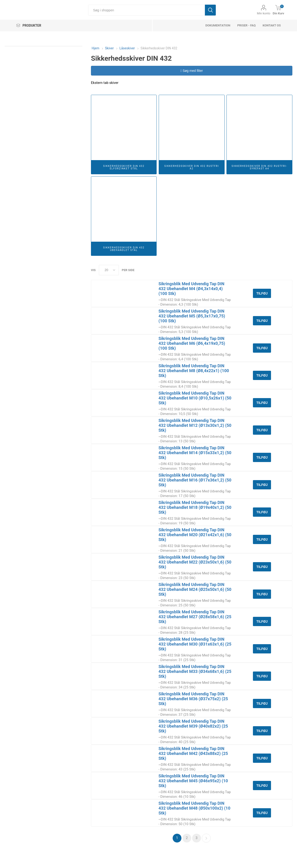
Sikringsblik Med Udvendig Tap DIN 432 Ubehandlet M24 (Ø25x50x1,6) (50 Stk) (195, 589)
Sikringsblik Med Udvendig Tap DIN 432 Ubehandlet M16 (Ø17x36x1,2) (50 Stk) (195, 480)
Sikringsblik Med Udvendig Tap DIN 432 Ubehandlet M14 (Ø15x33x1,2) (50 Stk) (195, 453)
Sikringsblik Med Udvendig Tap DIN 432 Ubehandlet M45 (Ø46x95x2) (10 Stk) (193, 781)
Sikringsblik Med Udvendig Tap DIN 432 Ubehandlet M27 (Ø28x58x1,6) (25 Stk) (195, 617)
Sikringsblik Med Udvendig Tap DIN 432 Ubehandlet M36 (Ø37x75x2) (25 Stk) (193, 699)
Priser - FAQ (246, 25)
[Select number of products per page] (109, 270)
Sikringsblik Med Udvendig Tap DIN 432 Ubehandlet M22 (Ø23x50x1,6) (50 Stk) (195, 562)
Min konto (264, 13)
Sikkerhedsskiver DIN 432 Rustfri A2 (192, 167)
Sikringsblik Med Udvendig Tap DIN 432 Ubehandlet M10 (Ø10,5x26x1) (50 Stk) (195, 398)
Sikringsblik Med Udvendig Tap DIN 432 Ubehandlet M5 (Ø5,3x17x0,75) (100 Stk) (192, 316)
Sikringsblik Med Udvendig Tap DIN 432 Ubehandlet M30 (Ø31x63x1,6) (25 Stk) (195, 644)
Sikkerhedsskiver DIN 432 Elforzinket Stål (124, 167)
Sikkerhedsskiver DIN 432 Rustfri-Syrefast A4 (259, 167)
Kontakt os (272, 25)
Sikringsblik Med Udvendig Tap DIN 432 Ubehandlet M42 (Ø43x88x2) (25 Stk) (193, 753)
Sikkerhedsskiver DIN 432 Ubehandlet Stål (124, 249)
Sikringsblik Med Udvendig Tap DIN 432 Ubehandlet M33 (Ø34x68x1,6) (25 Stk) (195, 671)
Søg (210, 10)
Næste (206, 838)
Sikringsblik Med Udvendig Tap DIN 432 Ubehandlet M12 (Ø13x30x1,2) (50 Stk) (195, 425)
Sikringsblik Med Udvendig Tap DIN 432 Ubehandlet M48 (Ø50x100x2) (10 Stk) (194, 808)
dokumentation (218, 25)
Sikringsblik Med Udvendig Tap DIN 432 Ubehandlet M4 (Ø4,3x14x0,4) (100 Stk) (191, 289)
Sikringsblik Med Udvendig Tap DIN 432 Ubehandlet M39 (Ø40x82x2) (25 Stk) (193, 726)
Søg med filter (192, 71)
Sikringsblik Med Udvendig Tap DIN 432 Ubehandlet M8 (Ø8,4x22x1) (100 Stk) (194, 371)
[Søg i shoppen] (147, 10)
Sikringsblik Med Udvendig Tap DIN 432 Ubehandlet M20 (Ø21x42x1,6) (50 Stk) (195, 535)
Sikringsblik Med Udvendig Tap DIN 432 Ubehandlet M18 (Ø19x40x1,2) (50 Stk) (195, 507)
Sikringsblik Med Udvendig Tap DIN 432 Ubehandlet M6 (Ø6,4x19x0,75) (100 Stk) (192, 343)
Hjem (95, 48)
